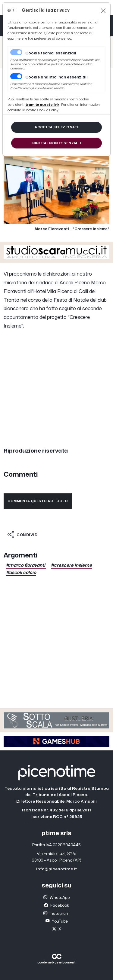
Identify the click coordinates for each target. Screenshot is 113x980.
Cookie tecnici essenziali (51, 53)
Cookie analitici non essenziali (56, 77)
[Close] (103, 11)
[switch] (16, 76)
